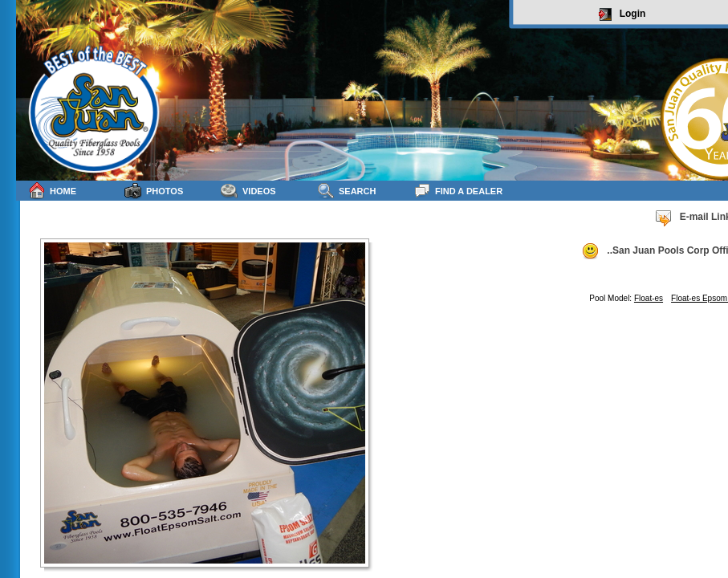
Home (52, 191)
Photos (154, 191)
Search (346, 191)
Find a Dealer (458, 191)
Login (622, 14)
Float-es (649, 298)
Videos (248, 191)
